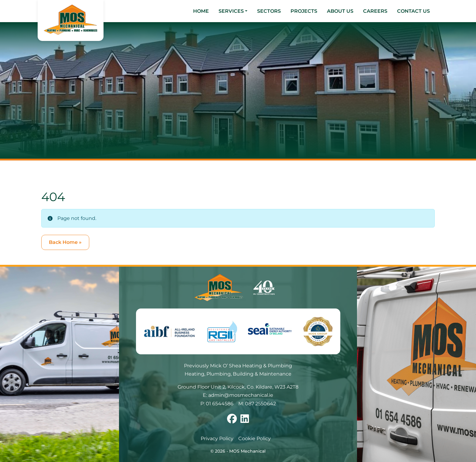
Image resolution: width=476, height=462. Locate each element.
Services (231, 11)
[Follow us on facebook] (232, 421)
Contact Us (413, 11)
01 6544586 (220, 404)
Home (201, 11)
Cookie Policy (255, 438)
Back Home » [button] (65, 242)
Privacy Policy (217, 438)
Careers (375, 11)
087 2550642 (260, 404)
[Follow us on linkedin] (245, 421)
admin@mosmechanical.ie (241, 395)
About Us (340, 11)
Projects (304, 11)
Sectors (269, 11)
